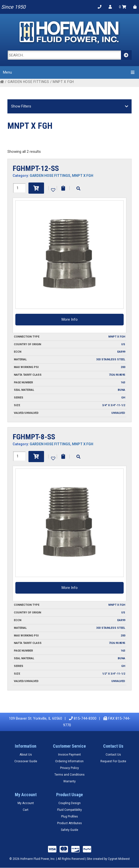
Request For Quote (113, 761)
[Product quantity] (19, 188)
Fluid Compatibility (69, 810)
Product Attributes (69, 823)
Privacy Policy (69, 768)
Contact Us (113, 755)
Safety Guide (69, 830)
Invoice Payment (69, 755)
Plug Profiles (69, 816)
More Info (70, 319)
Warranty (69, 781)
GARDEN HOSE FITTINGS (28, 82)
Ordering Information (69, 761)
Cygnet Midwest (119, 859)
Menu (69, 72)
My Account (26, 803)
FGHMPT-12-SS (36, 168)
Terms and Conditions (69, 775)
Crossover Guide (26, 761)
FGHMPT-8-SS (34, 437)
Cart (26, 810)
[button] (53, 189)
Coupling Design (69, 803)
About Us (26, 755)
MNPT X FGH (83, 176)
